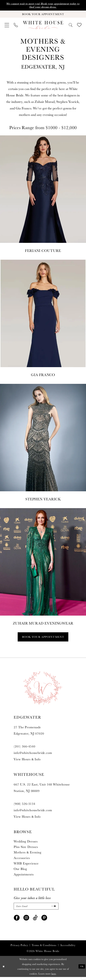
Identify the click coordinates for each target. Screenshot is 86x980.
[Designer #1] (43, 196)
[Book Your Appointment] (43, 15)
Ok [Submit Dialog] (82, 969)
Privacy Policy (19, 948)
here (54, 977)
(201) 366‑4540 (25, 749)
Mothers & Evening (27, 855)
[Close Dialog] (4, 969)
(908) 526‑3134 (25, 806)
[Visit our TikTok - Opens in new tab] (35, 920)
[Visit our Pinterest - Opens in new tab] (44, 920)
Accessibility (68, 948)
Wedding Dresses (26, 844)
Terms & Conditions (44, 948)
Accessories (22, 860)
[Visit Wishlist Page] (79, 27)
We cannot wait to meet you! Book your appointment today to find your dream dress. (43, 5)
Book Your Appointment (43, 639)
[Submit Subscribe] (53, 909)
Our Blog (20, 871)
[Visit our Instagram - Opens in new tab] (26, 920)
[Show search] (70, 26)
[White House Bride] (43, 26)
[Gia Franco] (43, 320)
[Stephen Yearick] (43, 445)
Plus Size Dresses (26, 849)
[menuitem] (7, 27)
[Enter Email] (36, 909)
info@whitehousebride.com (33, 755)
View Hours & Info (27, 761)
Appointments (24, 877)
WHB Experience (26, 866)
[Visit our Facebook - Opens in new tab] (17, 920)
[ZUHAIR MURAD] (43, 569)
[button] (7, 27)
